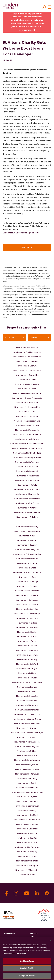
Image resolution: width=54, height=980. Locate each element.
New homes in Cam (27, 577)
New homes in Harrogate (27, 669)
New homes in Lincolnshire (27, 426)
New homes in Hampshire (27, 403)
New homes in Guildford (27, 664)
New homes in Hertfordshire (27, 407)
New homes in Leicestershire (27, 421)
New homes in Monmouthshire (27, 435)
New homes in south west (27, 476)
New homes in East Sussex (27, 385)
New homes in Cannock (27, 587)
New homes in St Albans (27, 825)
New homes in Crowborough (27, 614)
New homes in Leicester (27, 696)
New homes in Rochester (27, 788)
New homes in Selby (27, 811)
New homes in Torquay (27, 852)
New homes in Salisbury (27, 802)
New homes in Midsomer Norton (27, 719)
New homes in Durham (27, 637)
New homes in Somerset (27, 472)
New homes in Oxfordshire (27, 462)
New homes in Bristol (27, 568)
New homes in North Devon (27, 440)
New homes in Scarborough (27, 806)
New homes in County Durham (27, 371)
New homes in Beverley (27, 545)
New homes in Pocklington (27, 770)
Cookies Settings (27, 961)
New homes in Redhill (27, 783)
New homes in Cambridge (27, 582)
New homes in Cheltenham (27, 591)
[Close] (51, 941)
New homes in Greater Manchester (27, 398)
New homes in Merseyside (27, 430)
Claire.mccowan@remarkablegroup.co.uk (21, 233)
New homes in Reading (27, 779)
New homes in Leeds (27, 692)
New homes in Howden (27, 678)
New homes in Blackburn (27, 559)
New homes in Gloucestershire (27, 394)
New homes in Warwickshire (27, 494)
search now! (29, 30)
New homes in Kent (27, 412)
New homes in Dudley (27, 632)
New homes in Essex (27, 389)
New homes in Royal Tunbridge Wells (27, 793)
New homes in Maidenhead (27, 706)
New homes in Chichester (27, 596)
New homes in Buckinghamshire (27, 353)
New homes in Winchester (27, 870)
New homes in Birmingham (27, 550)
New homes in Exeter (27, 641)
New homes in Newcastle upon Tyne (27, 733)
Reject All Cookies (27, 968)
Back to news (27, 247)
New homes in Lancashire (27, 417)
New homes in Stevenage (27, 829)
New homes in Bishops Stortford (27, 555)
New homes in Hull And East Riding (27, 683)
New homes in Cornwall (27, 366)
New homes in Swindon (27, 834)
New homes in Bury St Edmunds (27, 573)
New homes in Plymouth (27, 765)
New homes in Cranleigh (27, 609)
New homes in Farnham (27, 646)
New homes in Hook (27, 674)
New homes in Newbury (27, 728)
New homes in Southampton (27, 820)
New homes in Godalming (27, 655)
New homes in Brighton (27, 564)
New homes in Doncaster (27, 628)
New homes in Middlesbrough (27, 715)
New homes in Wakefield (27, 861)
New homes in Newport (27, 738)
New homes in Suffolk (27, 485)
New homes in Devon (27, 380)
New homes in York (27, 875)
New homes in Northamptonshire (27, 449)
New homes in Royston (27, 797)
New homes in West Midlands (27, 499)
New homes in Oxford (27, 756)
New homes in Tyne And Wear (27, 490)
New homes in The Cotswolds (27, 848)
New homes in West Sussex (27, 504)
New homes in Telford (27, 843)
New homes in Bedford (27, 541)
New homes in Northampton (27, 742)
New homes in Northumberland (27, 453)
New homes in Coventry (27, 605)
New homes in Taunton (27, 838)
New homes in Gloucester (27, 651)
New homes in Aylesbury (27, 527)
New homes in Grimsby (27, 660)
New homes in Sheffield (27, 815)
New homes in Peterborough (27, 760)
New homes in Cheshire (27, 362)
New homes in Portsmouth (27, 774)
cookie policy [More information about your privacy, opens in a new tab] (21, 954)
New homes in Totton (27, 857)
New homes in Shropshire (27, 467)
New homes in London (27, 701)
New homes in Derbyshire (27, 375)
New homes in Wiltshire (27, 508)
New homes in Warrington (27, 866)
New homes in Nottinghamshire (27, 458)
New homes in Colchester (27, 600)
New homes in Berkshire (27, 348)
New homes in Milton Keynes (27, 724)
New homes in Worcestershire (27, 513)
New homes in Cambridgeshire (27, 357)
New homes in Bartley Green (27, 532)
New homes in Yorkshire (27, 517)
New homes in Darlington (27, 619)
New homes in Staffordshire (27, 481)
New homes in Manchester (27, 710)
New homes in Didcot (27, 623)
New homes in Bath (27, 536)
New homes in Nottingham (27, 747)
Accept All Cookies (27, 976)
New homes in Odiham (27, 751)
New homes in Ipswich (27, 687)
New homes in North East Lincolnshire (27, 444)
